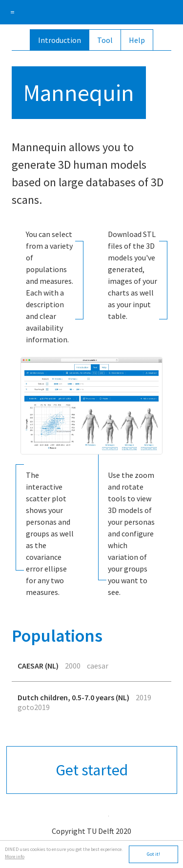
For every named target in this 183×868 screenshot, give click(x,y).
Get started (92, 770)
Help (137, 40)
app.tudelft (92, 813)
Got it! (153, 854)
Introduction (60, 40)
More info (15, 857)
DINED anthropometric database (91, 12)
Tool (105, 40)
